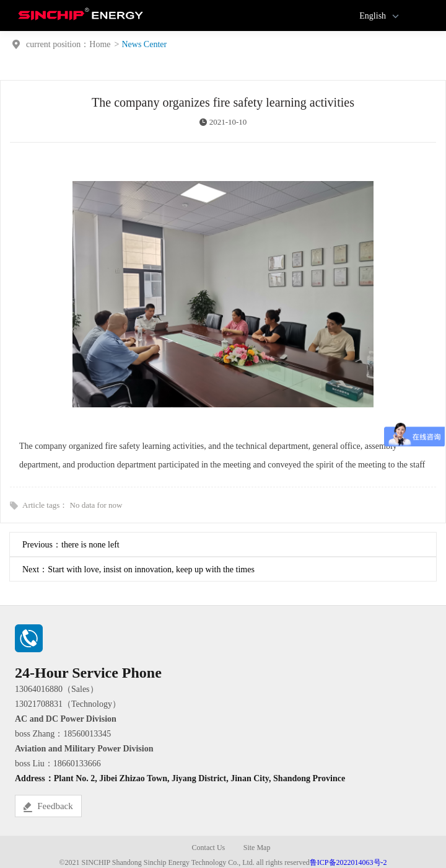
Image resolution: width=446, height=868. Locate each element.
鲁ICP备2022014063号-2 (348, 862)
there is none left (90, 545)
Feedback (48, 807)
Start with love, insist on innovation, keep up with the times (151, 569)
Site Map (257, 848)
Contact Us (209, 848)
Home (100, 44)
